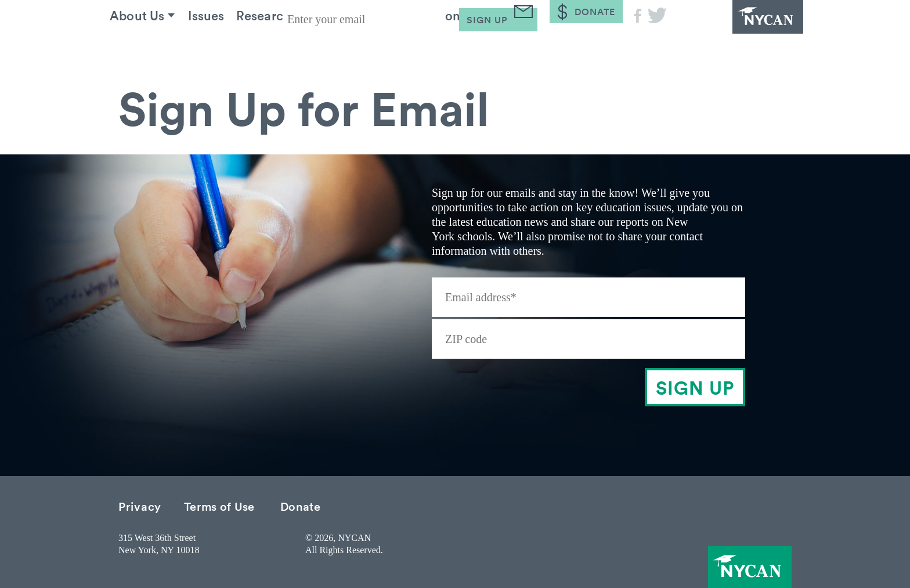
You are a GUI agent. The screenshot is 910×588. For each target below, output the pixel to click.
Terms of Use (219, 506)
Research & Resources (328, 46)
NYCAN (739, 32)
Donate (301, 506)
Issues (225, 46)
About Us (147, 46)
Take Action (461, 46)
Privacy (140, 506)
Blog (542, 46)
